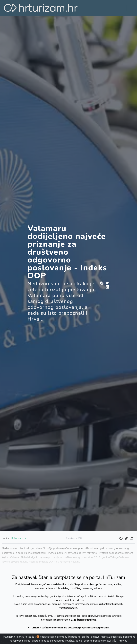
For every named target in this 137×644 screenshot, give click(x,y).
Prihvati (123, 641)
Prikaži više (110, 641)
